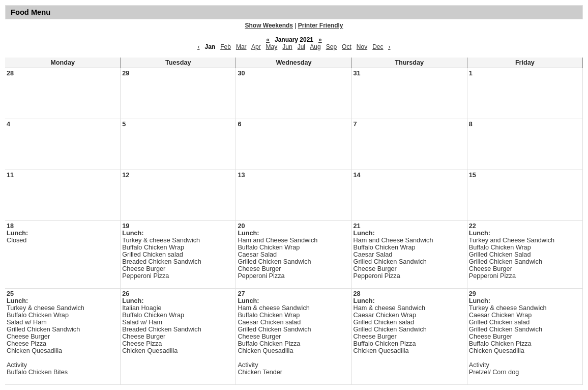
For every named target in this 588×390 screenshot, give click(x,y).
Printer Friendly (321, 25)
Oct (347, 47)
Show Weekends (269, 25)
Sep (331, 47)
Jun (287, 47)
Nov (362, 47)
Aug (315, 47)
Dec (378, 47)
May (272, 47)
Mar (241, 47)
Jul (301, 47)
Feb (226, 47)
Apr (256, 47)
